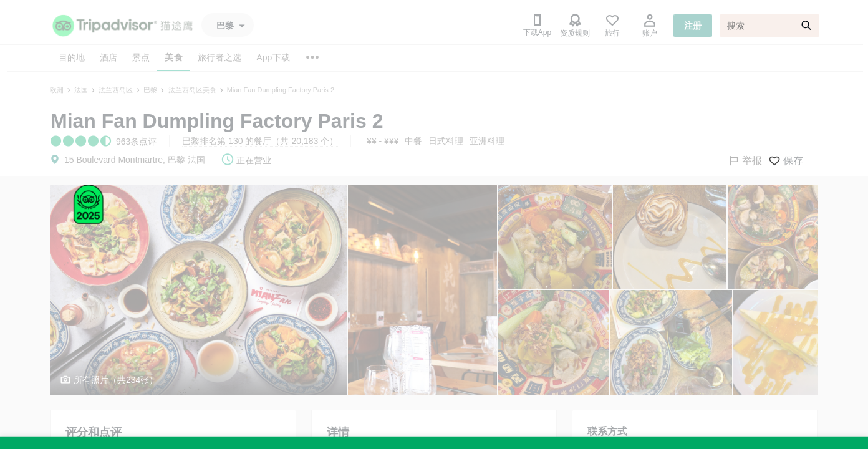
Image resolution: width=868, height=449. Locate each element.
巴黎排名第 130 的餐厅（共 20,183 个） (260, 141)
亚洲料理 (487, 141)
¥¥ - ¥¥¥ (383, 141)
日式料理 (446, 141)
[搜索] (769, 26)
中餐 (413, 141)
